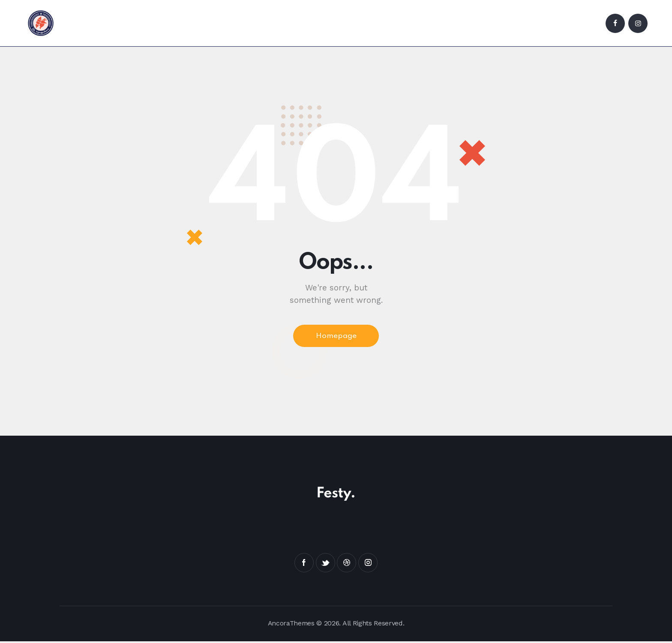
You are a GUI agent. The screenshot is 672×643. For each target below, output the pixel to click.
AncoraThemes (291, 624)
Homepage (336, 337)
